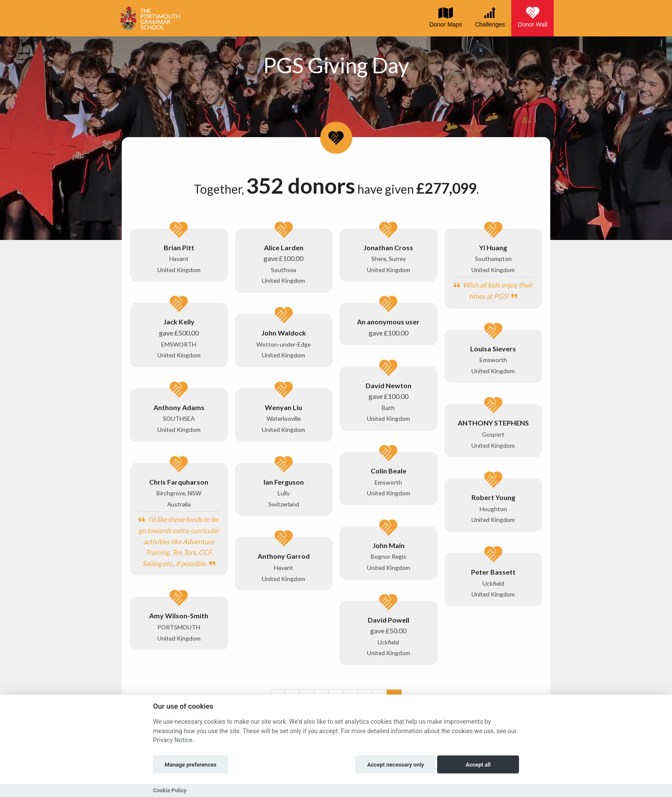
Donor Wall (532, 17)
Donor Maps (446, 17)
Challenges (490, 17)
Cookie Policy (170, 790)
